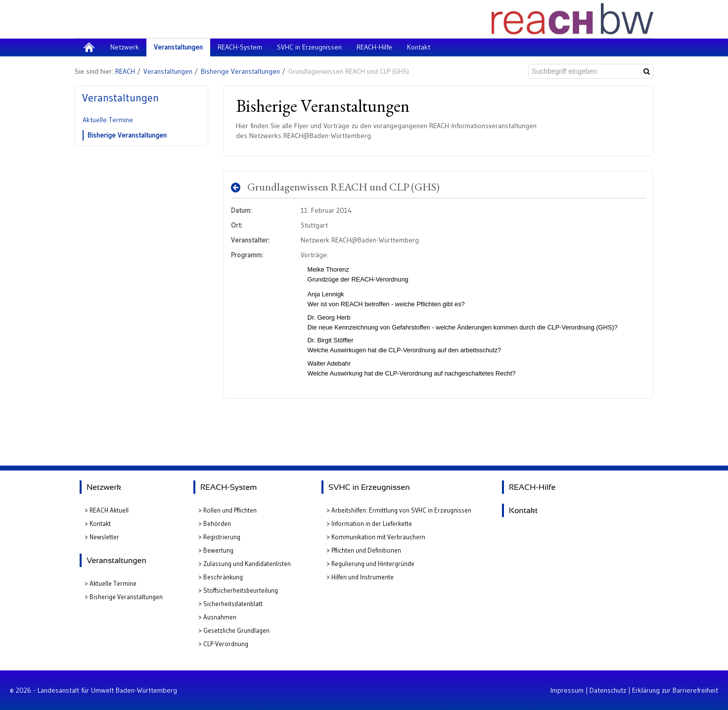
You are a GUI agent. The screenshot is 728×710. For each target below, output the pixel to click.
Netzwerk (104, 487)
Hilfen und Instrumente (363, 577)
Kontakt (100, 523)
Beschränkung (223, 577)
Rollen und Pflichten (230, 510)
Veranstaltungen (168, 71)
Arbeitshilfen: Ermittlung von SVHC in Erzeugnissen (401, 510)
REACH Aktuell (109, 510)
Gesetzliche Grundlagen (236, 630)
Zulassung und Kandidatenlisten (247, 564)
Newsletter (104, 537)
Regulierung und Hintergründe (373, 564)
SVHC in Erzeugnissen (369, 487)
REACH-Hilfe (532, 487)
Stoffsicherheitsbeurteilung (241, 590)
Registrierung (222, 537)
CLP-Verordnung (226, 644)
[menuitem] (89, 47)
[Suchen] (647, 71)
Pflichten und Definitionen (366, 550)
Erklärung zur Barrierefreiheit (675, 690)
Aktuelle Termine (108, 120)
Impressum (567, 690)
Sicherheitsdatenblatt (233, 604)
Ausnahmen (220, 617)
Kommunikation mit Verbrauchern (378, 537)
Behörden (217, 523)
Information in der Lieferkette (372, 523)
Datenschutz (608, 690)
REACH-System (228, 487)
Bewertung (218, 550)
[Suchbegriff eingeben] (584, 71)
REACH (125, 71)
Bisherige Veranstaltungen (240, 71)
